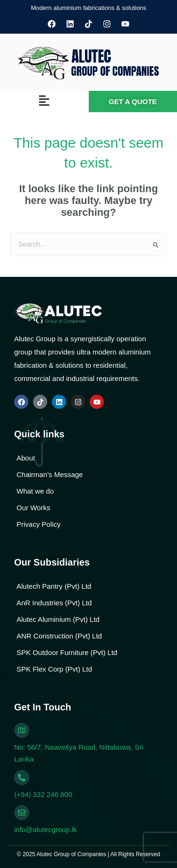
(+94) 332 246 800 (43, 794)
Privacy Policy (38, 524)
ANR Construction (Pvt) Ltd (59, 636)
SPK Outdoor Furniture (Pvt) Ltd (67, 652)
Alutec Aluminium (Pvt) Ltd (58, 619)
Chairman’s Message (50, 474)
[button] (44, 102)
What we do (35, 491)
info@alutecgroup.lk (46, 829)
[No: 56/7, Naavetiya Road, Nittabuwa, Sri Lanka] (22, 730)
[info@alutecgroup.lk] (22, 813)
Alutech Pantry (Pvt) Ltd (54, 586)
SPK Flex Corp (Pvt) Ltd (54, 669)
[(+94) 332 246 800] (22, 778)
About (26, 458)
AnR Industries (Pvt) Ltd (54, 603)
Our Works (33, 508)
